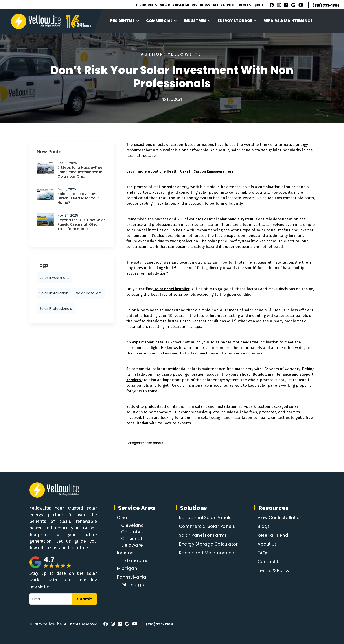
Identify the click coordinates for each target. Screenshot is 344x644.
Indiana (125, 553)
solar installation (54, 293)
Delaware (132, 545)
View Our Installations (178, 5)
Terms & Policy (273, 570)
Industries (197, 21)
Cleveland (133, 525)
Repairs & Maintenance (288, 21)
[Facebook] (271, 6)
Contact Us (269, 562)
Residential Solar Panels (205, 518)
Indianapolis (135, 560)
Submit (85, 599)
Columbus (133, 532)
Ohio (122, 518)
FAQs (263, 553)
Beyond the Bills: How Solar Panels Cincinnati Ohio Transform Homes (81, 224)
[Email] (51, 599)
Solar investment (54, 278)
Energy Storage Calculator (208, 544)
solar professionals (56, 309)
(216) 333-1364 (326, 5)
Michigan (127, 568)
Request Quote (251, 5)
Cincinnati (132, 538)
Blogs (205, 5)
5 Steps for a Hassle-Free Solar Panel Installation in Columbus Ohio (80, 172)
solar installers (89, 293)
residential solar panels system (226, 219)
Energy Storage (237, 21)
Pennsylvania (132, 577)
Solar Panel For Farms (203, 535)
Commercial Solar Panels (207, 526)
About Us (267, 544)
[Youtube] (300, 6)
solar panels (154, 443)
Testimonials (146, 5)
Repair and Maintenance (206, 553)
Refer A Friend (224, 5)
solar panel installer (172, 289)
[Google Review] (293, 6)
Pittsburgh (133, 585)
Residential (125, 21)
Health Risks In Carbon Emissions (196, 171)
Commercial (162, 21)
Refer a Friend (272, 535)
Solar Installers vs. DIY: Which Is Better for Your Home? (78, 198)
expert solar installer (151, 342)
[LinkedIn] (285, 6)
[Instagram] (278, 6)
